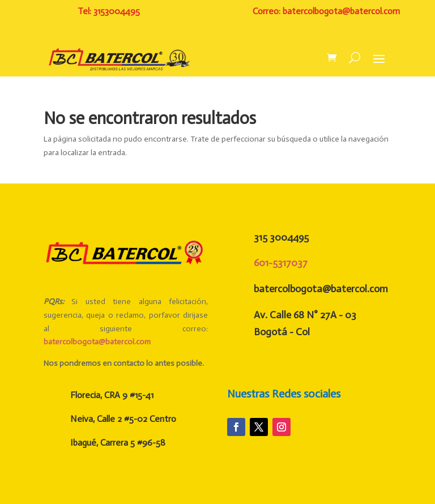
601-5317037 (281, 263)
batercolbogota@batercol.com (97, 342)
